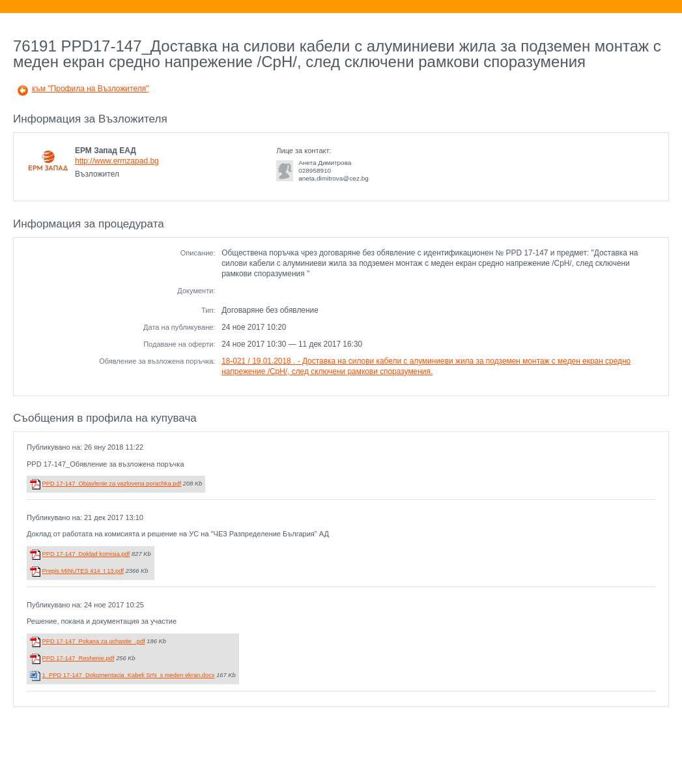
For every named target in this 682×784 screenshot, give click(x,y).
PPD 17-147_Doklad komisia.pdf (86, 554)
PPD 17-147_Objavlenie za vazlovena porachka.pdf (112, 484)
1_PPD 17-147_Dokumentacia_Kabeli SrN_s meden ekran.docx (129, 675)
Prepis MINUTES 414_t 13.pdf (83, 571)
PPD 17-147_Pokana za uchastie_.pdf (94, 641)
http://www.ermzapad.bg (117, 161)
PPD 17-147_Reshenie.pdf (78, 658)
